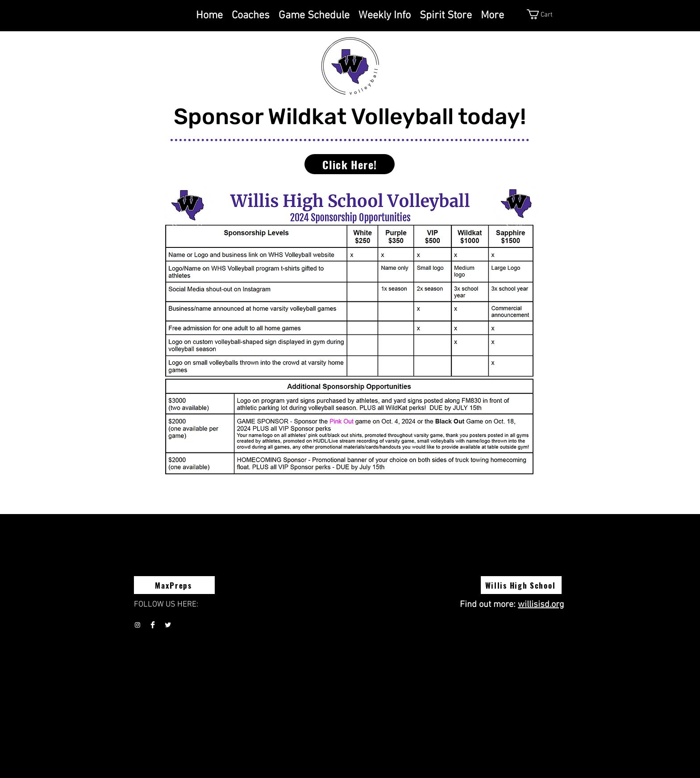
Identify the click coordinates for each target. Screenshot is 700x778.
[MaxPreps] (174, 585)
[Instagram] (137, 625)
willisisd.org (541, 605)
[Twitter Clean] (168, 625)
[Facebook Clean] (153, 625)
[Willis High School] (521, 585)
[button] (548, 14)
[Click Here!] (350, 164)
